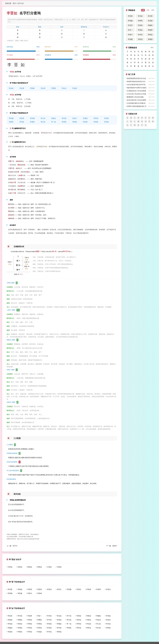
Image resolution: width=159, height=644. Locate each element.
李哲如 (40, 628)
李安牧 (106, 118)
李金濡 (43, 88)
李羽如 (30, 632)
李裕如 (59, 620)
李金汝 (64, 88)
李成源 (150, 21)
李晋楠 (10, 593)
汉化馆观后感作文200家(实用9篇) (136, 103)
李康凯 (32, 122)
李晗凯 (75, 122)
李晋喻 (20, 589)
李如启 (98, 620)
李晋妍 (89, 589)
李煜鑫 (130, 21)
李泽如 (20, 616)
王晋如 (49, 567)
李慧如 (30, 620)
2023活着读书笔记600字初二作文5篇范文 (136, 85)
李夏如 (10, 620)
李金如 (11, 88)
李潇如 (20, 628)
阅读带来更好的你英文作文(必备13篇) (136, 82)
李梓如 (79, 624)
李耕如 (40, 624)
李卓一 (130, 30)
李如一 (40, 616)
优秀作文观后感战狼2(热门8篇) (137, 107)
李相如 (69, 628)
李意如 (79, 620)
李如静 (30, 616)
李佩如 (59, 624)
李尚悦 (64, 118)
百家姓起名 (133, 48)
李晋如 (140, 30)
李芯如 (69, 620)
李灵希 (150, 16)
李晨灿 (85, 118)
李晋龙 (108, 589)
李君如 (30, 628)
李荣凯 (64, 122)
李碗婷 (150, 30)
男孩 (153, 10)
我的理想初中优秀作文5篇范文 (137, 88)
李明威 (11, 118)
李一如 (69, 624)
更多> (152, 48)
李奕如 (49, 628)
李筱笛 (140, 25)
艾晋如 (10, 567)
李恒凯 (85, 122)
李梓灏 (32, 118)
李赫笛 (150, 25)
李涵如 (40, 632)
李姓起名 (132, 10)
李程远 (140, 39)
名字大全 (21, 3)
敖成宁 (115, 546)
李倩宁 (130, 35)
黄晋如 (30, 567)
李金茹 (75, 88)
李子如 (69, 616)
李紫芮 (11, 122)
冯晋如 (59, 567)
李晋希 (98, 589)
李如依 (10, 616)
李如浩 (108, 620)
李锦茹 (32, 88)
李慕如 (79, 616)
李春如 (89, 620)
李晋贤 (30, 589)
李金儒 (22, 88)
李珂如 (59, 628)
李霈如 (30, 624)
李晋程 (40, 589)
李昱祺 (22, 118)
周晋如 (40, 567)
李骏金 (54, 118)
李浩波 (140, 16)
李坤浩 (140, 35)
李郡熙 (140, 21)
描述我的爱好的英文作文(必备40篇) (137, 79)
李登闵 (130, 16)
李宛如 (49, 624)
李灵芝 (130, 25)
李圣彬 (106, 122)
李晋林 (40, 593)
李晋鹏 (69, 589)
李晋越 (20, 593)
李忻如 (79, 628)
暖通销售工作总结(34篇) (135, 97)
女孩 (148, 10)
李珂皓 (22, 122)
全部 (143, 10)
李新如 (20, 624)
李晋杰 (49, 589)
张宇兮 (15, 546)
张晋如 (20, 567)
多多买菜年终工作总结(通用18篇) (137, 100)
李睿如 (20, 632)
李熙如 (108, 628)
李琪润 (96, 118)
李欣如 (108, 624)
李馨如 (20, 620)
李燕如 (10, 624)
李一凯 (54, 122)
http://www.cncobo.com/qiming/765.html (28, 539)
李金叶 (75, 118)
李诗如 (49, 616)
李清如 (108, 616)
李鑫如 (10, 628)
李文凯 (43, 122)
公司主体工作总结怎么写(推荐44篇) (137, 94)
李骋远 (150, 35)
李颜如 (98, 616)
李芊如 (49, 620)
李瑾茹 (54, 88)
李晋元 (59, 589)
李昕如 (89, 628)
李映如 (59, 632)
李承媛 (130, 39)
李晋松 (79, 589)
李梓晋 (10, 589)
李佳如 (89, 624)
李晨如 (10, 632)
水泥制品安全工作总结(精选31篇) (137, 91)
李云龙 (43, 118)
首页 (14, 3)
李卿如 (40, 620)
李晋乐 (30, 593)
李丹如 (49, 632)
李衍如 (98, 628)
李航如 (89, 616)
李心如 (98, 624)
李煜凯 (96, 122)
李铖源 (150, 39)
